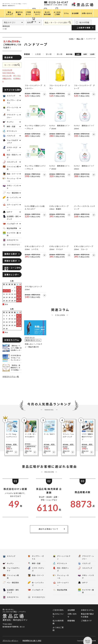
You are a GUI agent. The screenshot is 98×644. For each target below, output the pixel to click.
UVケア (83, 583)
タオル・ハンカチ (86, 577)
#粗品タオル (7, 78)
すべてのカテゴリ (11, 245)
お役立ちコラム (87, 610)
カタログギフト (11, 597)
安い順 (49, 54)
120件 (92, 54)
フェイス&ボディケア (11, 569)
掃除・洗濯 (34, 563)
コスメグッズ (85, 568)
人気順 (38, 54)
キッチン (8, 563)
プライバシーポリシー (10, 639)
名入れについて (58, 615)
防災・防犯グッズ (61, 569)
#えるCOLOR (7, 70)
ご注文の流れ (58, 610)
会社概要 (71, 610)
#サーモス (17, 76)
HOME (70, 39)
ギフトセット (60, 563)
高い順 (60, 54)
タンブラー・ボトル (36, 557)
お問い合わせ (72, 615)
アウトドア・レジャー (86, 557)
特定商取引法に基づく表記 (32, 639)
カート (62, 22)
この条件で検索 (20, 65)
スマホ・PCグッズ (36, 569)
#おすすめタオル (9, 73)
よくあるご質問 (58, 629)
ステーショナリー (61, 584)
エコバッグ (9, 556)
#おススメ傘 (7, 76)
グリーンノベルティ (62, 557)
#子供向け (17, 78)
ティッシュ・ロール (61, 577)
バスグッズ (84, 563)
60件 (85, 54)
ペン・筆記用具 (11, 583)
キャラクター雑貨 (86, 591)
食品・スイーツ (36, 575)
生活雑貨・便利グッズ (11, 591)
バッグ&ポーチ (36, 590)
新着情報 (71, 621)
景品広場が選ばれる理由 (87, 615)
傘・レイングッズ (36, 584)
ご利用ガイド (86, 621)
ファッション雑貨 (11, 577)
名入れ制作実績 (58, 622)
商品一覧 (79, 39)
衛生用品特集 (60, 590)
